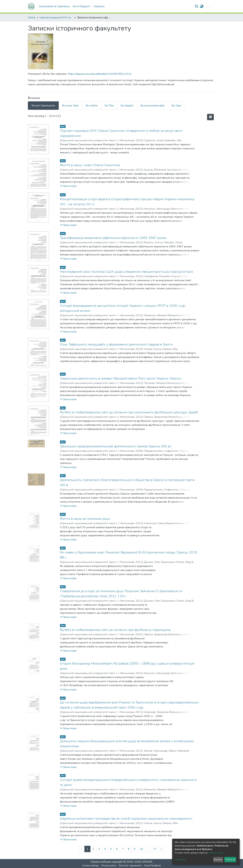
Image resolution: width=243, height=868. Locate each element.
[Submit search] (197, 6)
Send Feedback (153, 866)
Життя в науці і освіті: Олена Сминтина (90, 165)
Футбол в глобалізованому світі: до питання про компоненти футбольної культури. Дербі (129, 412)
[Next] (161, 849)
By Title (109, 106)
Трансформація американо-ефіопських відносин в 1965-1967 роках (113, 238)
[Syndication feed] (210, 117)
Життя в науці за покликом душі (85, 519)
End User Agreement (130, 866)
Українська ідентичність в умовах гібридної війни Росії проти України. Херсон (121, 378)
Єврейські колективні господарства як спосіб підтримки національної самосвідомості (126, 819)
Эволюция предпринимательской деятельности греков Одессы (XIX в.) (116, 446)
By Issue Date (70, 106)
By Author (92, 106)
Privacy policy (109, 866)
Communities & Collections (54, 6)
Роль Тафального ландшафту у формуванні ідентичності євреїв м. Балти (116, 344)
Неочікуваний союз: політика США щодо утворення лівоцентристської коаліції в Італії (126, 272)
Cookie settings (90, 866)
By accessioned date (153, 106)
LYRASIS (147, 862)
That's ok (230, 859)
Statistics (99, 6)
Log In (209, 6)
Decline (218, 859)
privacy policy (216, 853)
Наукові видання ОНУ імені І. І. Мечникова (56, 18)
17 (155, 849)
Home (32, 18)
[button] (202, 6)
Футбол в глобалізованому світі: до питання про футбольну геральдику (115, 630)
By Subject (127, 106)
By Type (176, 106)
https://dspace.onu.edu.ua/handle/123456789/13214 (100, 74)
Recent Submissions (43, 106)
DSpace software (101, 862)
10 (141, 849)
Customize (180, 859)
